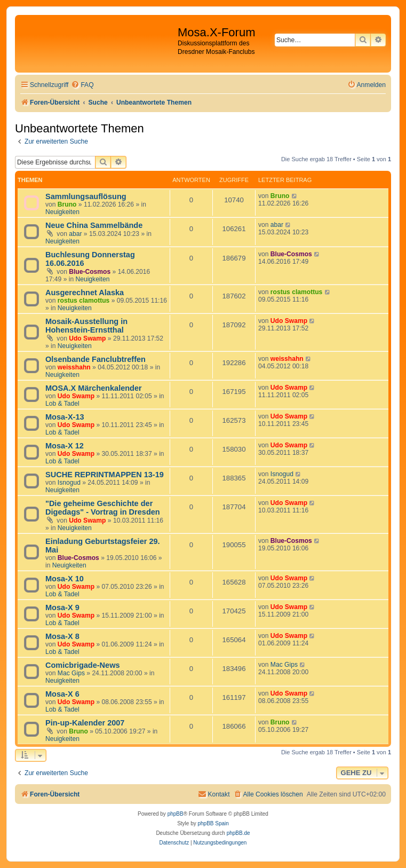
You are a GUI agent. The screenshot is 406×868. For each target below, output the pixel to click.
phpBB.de (238, 833)
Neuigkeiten (62, 212)
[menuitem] (82, 85)
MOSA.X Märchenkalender (94, 388)
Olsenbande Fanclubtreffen (95, 359)
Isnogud (69, 483)
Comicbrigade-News (83, 665)
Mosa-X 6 (62, 694)
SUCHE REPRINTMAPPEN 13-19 (105, 475)
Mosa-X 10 (65, 579)
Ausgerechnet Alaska (85, 293)
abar (75, 234)
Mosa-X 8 (62, 636)
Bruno (67, 204)
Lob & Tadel (62, 404)
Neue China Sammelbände (94, 225)
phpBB (176, 814)
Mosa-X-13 (65, 417)
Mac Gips (71, 673)
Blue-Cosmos (90, 272)
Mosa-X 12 (65, 446)
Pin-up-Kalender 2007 (85, 723)
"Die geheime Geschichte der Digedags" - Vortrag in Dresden (103, 508)
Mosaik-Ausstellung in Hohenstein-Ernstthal (86, 326)
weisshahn (74, 367)
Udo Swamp (87, 338)
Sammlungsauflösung (86, 196)
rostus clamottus (83, 301)
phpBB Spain (213, 823)
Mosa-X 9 (62, 607)
